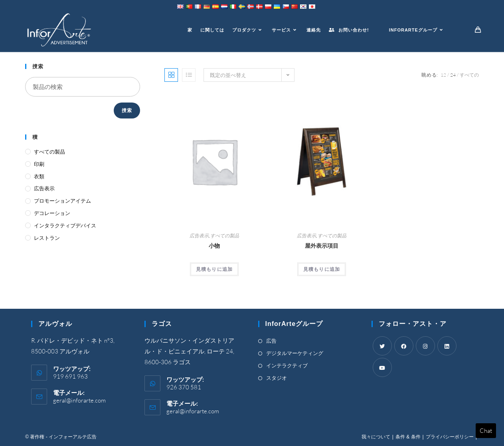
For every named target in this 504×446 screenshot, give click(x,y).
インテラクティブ (287, 365)
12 (443, 75)
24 (453, 75)
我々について (376, 437)
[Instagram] (425, 346)
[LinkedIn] (447, 346)
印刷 (39, 164)
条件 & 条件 (408, 437)
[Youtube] (382, 367)
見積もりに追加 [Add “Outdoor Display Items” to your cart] (322, 269)
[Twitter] (382, 346)
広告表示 (199, 236)
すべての (469, 75)
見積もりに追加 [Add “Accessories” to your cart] (214, 269)
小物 (214, 246)
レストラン (47, 238)
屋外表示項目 (322, 246)
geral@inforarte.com (79, 400)
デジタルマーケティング (295, 353)
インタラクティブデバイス (65, 225)
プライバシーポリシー (450, 437)
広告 (271, 341)
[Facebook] (404, 346)
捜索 (127, 110)
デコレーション (52, 213)
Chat (486, 431)
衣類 (39, 176)
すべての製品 (225, 236)
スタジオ (277, 378)
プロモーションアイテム (62, 201)
